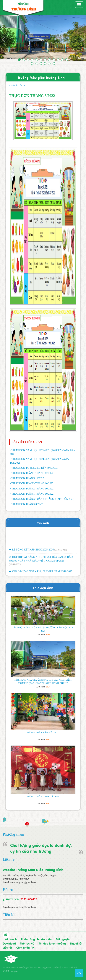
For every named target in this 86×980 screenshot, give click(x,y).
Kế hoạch (11, 939)
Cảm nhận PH (25, 947)
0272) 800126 (29, 899)
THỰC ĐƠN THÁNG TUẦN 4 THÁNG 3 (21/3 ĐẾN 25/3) (43, 499)
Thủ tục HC (27, 943)
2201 (48, 803)
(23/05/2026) (61, 552)
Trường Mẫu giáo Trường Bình (41, 77)
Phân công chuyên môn (36, 939)
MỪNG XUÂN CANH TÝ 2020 (43, 797)
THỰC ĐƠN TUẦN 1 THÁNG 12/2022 (32, 473)
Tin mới (43, 523)
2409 (48, 634)
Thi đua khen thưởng (52, 943)
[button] (6, 39)
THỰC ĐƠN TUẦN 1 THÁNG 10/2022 (32, 494)
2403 (48, 739)
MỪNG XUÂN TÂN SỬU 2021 (43, 732)
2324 (48, 687)
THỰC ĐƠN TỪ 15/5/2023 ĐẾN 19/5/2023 (34, 468)
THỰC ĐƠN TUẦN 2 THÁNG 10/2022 (32, 489)
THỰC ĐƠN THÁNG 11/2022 (28, 478)
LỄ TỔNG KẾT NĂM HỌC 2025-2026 (31, 552)
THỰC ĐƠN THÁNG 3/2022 (27, 504)
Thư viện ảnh (43, 588)
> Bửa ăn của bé (17, 85)
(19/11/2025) (15, 567)
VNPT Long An (10, 971)
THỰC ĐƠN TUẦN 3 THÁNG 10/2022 (32, 483)
